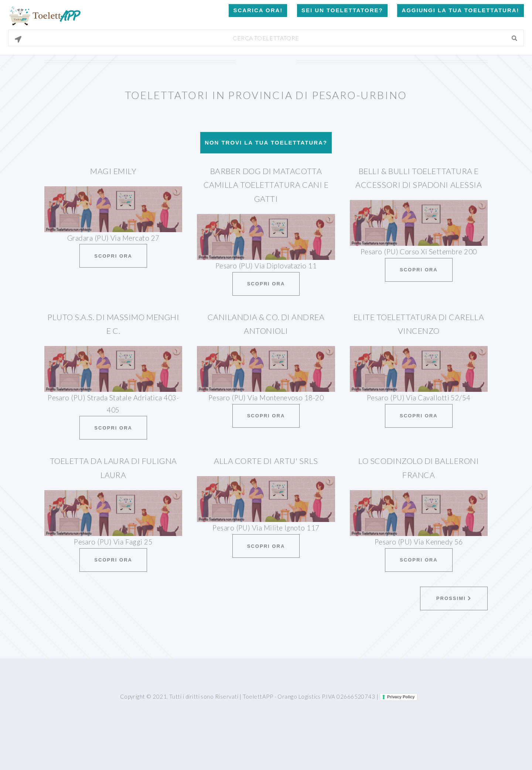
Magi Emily (113, 171)
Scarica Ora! (258, 10)
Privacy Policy (401, 697)
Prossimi (454, 598)
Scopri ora (113, 256)
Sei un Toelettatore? (342, 10)
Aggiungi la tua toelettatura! (460, 10)
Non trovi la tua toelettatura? (266, 143)
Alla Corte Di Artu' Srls (266, 461)
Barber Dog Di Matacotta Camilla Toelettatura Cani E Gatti (266, 185)
